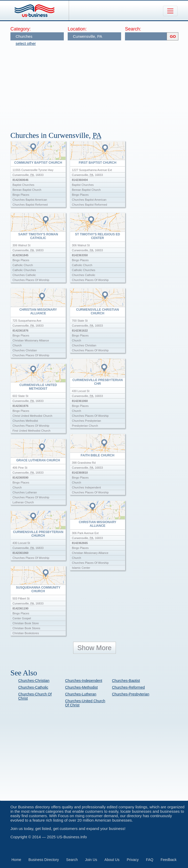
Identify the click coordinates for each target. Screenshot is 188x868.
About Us (112, 860)
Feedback (169, 860)
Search (72, 860)
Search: (133, 29)
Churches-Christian (34, 681)
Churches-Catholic (33, 687)
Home (16, 860)
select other (26, 43)
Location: (77, 29)
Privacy (133, 860)
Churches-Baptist (126, 681)
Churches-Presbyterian (131, 694)
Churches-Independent (84, 681)
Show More (95, 648)
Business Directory (44, 860)
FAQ (150, 860)
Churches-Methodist (81, 687)
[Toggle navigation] (170, 11)
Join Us (91, 860)
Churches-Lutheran (81, 694)
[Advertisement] (99, 86)
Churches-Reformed (128, 687)
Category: (21, 29)
